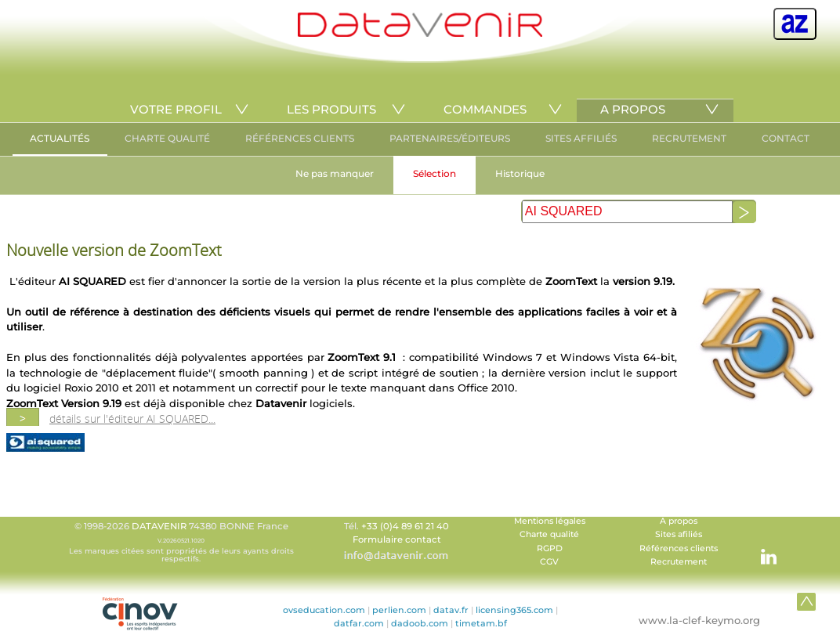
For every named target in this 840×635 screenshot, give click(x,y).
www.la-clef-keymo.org (699, 620)
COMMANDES (485, 109)
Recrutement (679, 562)
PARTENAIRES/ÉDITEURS (450, 138)
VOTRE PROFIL (176, 109)
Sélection (434, 173)
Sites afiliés (679, 534)
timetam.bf (481, 623)
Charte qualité (549, 534)
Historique (520, 173)
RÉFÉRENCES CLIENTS (300, 138)
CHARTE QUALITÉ (167, 138)
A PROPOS (633, 109)
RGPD (550, 548)
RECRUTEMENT (689, 138)
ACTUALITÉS (60, 138)
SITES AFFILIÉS (581, 138)
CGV (549, 562)
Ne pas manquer (335, 173)
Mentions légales (550, 521)
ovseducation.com (324, 610)
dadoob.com (420, 623)
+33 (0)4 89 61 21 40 (405, 526)
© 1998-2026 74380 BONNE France (181, 542)
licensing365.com (514, 610)
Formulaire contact (397, 539)
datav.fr (451, 610)
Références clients (679, 548)
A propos (679, 521)
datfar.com (359, 623)
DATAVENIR (159, 526)
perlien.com (399, 610)
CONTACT (786, 138)
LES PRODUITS (331, 109)
